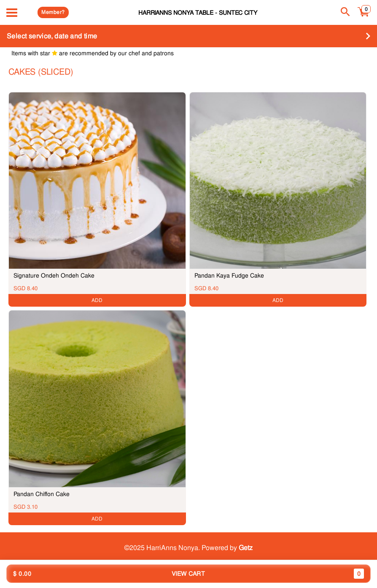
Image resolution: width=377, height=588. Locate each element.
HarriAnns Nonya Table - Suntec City (198, 12)
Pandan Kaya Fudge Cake (229, 275)
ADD (97, 300)
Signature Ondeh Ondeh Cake (54, 275)
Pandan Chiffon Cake (42, 494)
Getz (246, 548)
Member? (53, 12)
